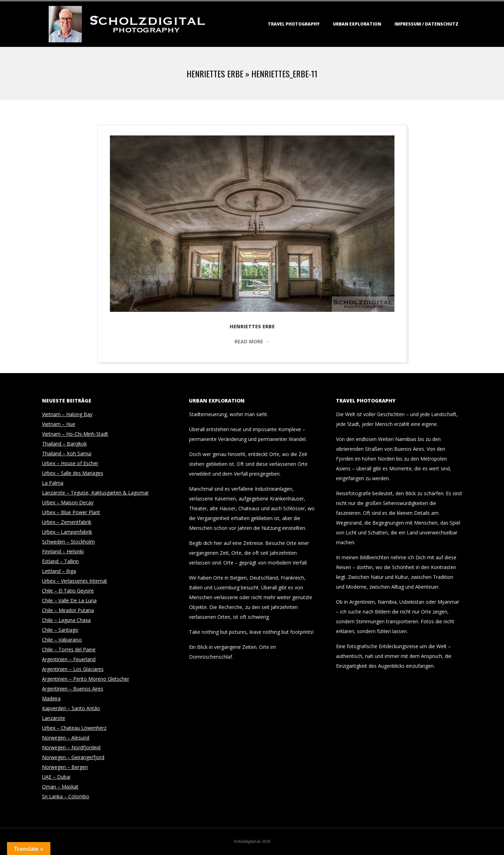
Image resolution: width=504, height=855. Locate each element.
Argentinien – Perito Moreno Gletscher (86, 679)
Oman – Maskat (60, 787)
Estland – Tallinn (60, 561)
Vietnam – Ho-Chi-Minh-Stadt (75, 434)
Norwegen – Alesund (66, 738)
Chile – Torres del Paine (69, 649)
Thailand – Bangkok (64, 444)
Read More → (252, 341)
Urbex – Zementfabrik (67, 522)
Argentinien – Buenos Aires (73, 689)
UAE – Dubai (56, 777)
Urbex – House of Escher (70, 463)
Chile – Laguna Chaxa (66, 620)
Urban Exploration (357, 24)
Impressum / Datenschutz (426, 24)
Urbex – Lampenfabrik (67, 532)
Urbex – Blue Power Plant (71, 512)
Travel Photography (294, 24)
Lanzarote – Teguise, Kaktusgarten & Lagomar (95, 493)
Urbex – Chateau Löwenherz (74, 728)
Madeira (51, 698)
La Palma (53, 483)
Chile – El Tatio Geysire (68, 591)
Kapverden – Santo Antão (71, 708)
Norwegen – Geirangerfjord (73, 757)
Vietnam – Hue (59, 424)
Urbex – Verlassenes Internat (75, 581)
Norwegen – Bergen (65, 767)
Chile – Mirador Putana (68, 610)
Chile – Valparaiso (62, 640)
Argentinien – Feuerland (69, 659)
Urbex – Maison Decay (68, 502)
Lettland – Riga (59, 571)
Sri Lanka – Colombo (66, 796)
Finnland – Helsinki (63, 551)
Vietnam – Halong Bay (67, 414)
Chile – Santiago (60, 630)
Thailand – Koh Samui (67, 453)
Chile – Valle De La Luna (69, 600)
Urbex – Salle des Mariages (73, 473)
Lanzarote (54, 718)
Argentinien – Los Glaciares (73, 669)
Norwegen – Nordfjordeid (71, 747)
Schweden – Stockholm (68, 542)
